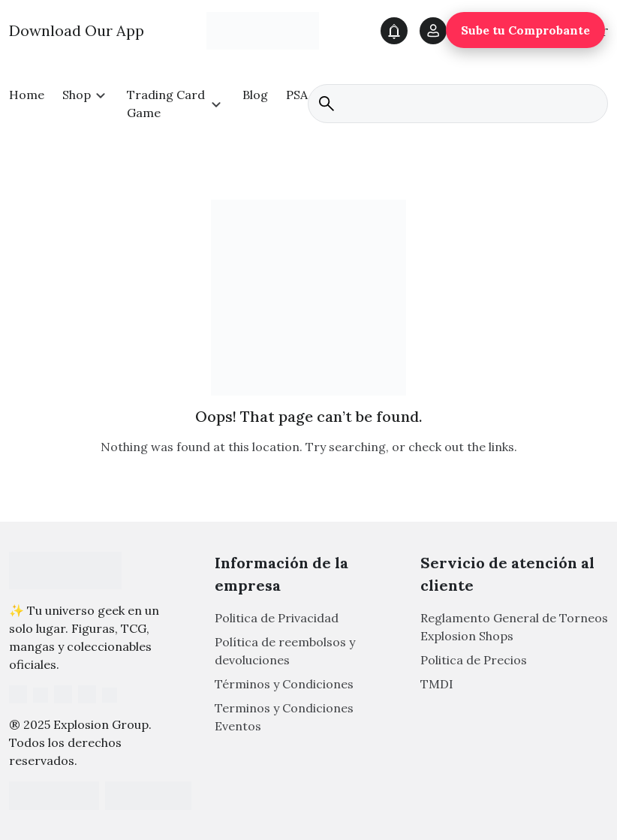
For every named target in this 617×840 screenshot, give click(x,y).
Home (27, 95)
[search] (458, 104)
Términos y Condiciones (284, 684)
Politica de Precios (474, 660)
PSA (297, 95)
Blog (255, 95)
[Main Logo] (263, 30)
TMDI (437, 684)
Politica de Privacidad (277, 618)
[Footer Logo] (65, 571)
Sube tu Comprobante (525, 30)
